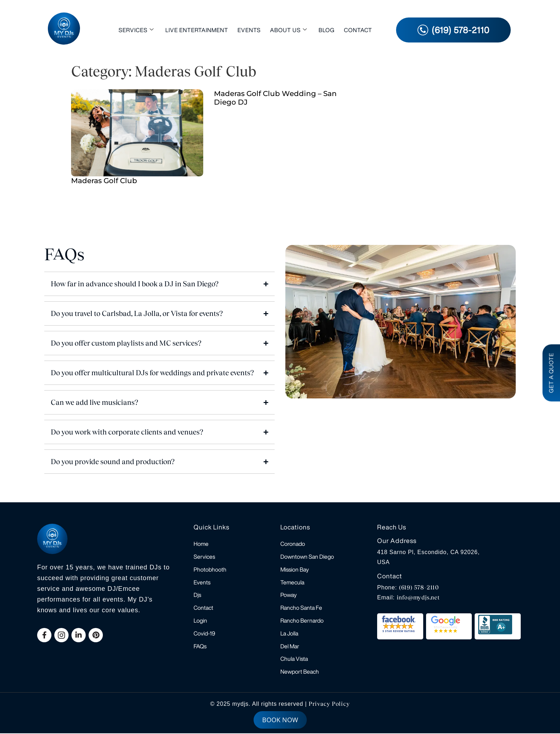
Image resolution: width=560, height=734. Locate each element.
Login (200, 621)
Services (136, 30)
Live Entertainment (197, 30)
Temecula (292, 582)
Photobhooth (210, 569)
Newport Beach (300, 672)
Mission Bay (295, 569)
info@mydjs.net (418, 597)
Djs (197, 595)
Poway (289, 595)
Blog (327, 30)
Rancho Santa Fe (301, 608)
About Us (289, 30)
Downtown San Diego (307, 557)
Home (201, 544)
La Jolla (289, 634)
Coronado (293, 544)
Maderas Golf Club (104, 181)
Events (249, 30)
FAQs (200, 647)
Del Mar (290, 647)
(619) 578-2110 (419, 587)
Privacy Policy (329, 705)
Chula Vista (294, 659)
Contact (358, 30)
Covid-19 (204, 634)
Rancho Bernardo (302, 621)
